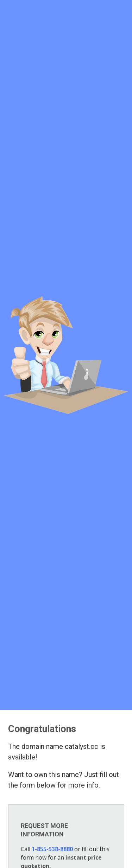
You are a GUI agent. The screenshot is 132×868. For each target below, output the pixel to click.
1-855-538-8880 (52, 849)
